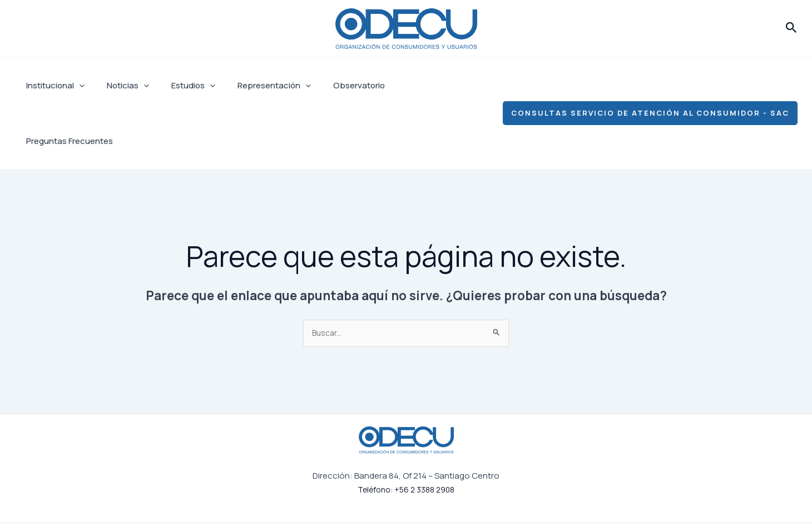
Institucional (53, 86)
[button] (791, 28)
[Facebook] (551, 500)
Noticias (120, 86)
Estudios (179, 86)
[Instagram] (588, 500)
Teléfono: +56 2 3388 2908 (406, 434)
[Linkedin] (626, 500)
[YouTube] (664, 500)
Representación (255, 86)
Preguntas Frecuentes (420, 85)
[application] (76, 86)
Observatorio (334, 85)
